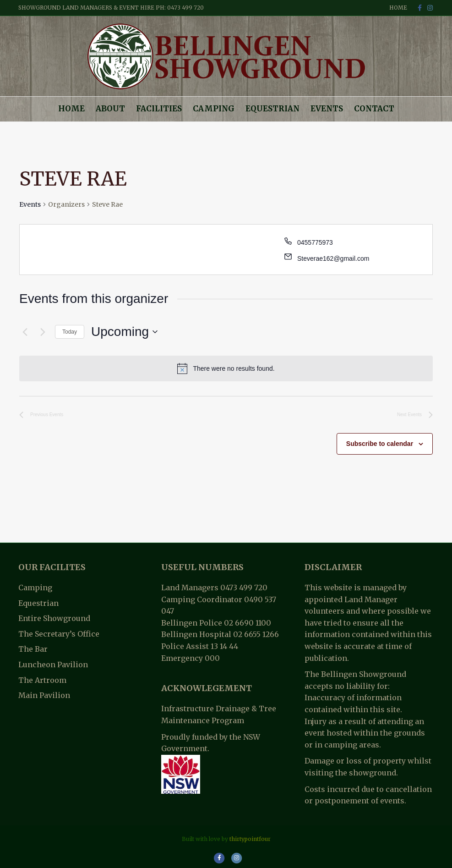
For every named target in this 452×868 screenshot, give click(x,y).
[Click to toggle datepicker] (124, 332)
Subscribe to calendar (380, 444)
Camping (214, 109)
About (110, 109)
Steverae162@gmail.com (333, 258)
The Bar (33, 649)
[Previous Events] (25, 332)
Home (398, 8)
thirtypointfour (250, 839)
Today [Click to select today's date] (70, 332)
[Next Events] (43, 332)
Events (327, 109)
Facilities (159, 109)
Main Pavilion (44, 695)
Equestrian (272, 109)
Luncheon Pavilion (53, 665)
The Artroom (42, 680)
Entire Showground (54, 618)
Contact (374, 109)
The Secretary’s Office (59, 634)
